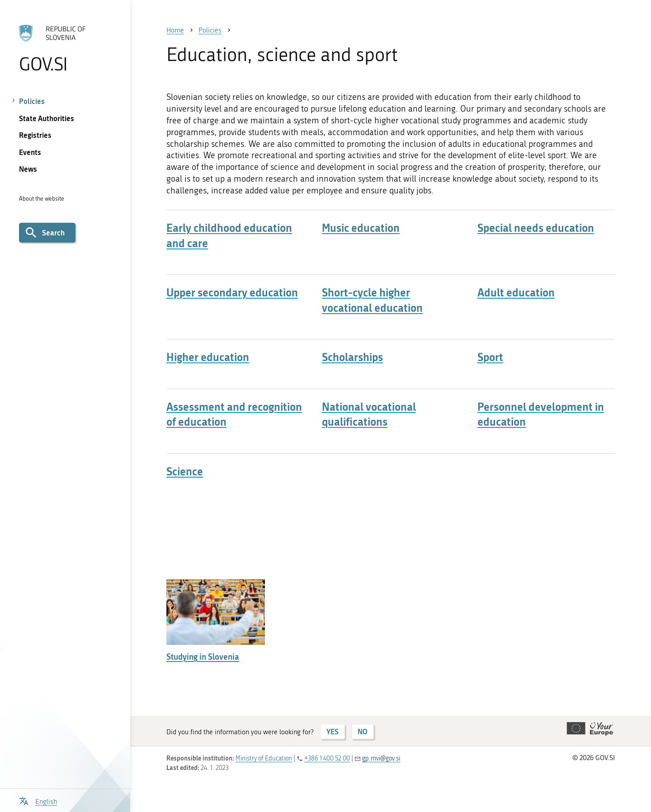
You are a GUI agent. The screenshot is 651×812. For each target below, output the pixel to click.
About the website (42, 199)
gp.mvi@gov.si (381, 758)
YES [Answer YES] (333, 731)
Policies (32, 101)
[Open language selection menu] (38, 800)
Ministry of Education (264, 758)
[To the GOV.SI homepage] (65, 48)
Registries (35, 135)
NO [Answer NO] (363, 731)
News (28, 169)
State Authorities (47, 118)
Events (30, 152)
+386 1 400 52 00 (327, 758)
